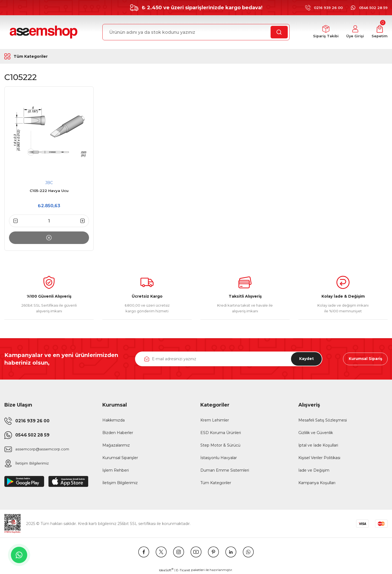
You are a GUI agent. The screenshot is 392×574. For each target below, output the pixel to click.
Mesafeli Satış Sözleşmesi (323, 420)
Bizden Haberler (118, 433)
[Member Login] (355, 32)
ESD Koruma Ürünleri (221, 433)
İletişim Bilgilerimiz (120, 483)
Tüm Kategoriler (216, 483)
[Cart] (380, 32)
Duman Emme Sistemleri (225, 470)
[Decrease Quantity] (13, 221)
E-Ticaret (183, 570)
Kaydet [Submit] (306, 359)
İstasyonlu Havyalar (219, 458)
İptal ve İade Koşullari (318, 445)
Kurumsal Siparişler (120, 458)
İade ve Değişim (314, 470)
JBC (49, 183)
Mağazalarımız (116, 445)
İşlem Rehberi (116, 470)
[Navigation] (39, 56)
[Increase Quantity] (85, 221)
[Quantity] (49, 221)
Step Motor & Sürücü (220, 445)
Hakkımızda (114, 420)
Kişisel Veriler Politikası (319, 458)
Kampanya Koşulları (317, 483)
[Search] (196, 32)
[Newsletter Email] (229, 359)
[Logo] (43, 32)
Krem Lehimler (215, 420)
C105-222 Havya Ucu (49, 191)
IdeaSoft (166, 570)
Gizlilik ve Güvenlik (316, 433)
